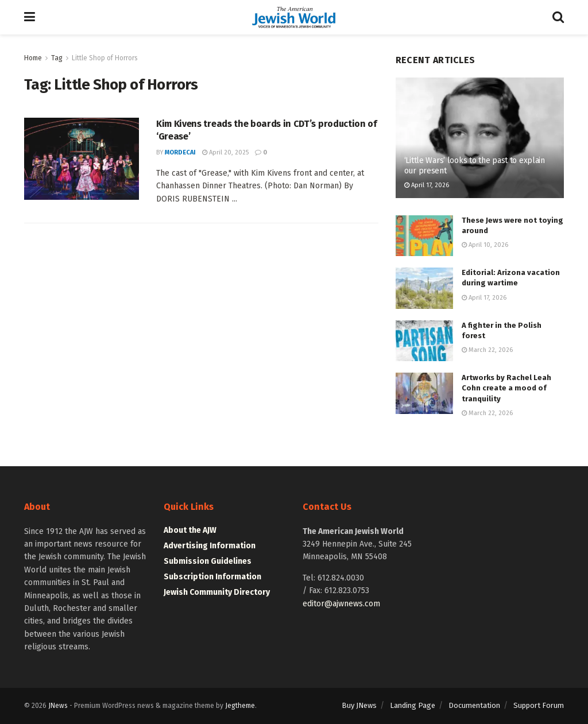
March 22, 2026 (487, 350)
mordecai (180, 152)
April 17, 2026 (427, 185)
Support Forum (539, 705)
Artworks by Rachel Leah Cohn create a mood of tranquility (506, 388)
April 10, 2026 (485, 245)
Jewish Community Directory (217, 592)
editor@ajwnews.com (341, 604)
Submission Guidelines (208, 561)
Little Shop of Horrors (105, 58)
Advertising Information (210, 546)
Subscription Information (212, 577)
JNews (58, 706)
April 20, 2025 (225, 152)
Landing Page (413, 705)
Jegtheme (240, 706)
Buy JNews (359, 705)
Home (33, 58)
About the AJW (190, 530)
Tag (57, 58)
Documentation (474, 705)
